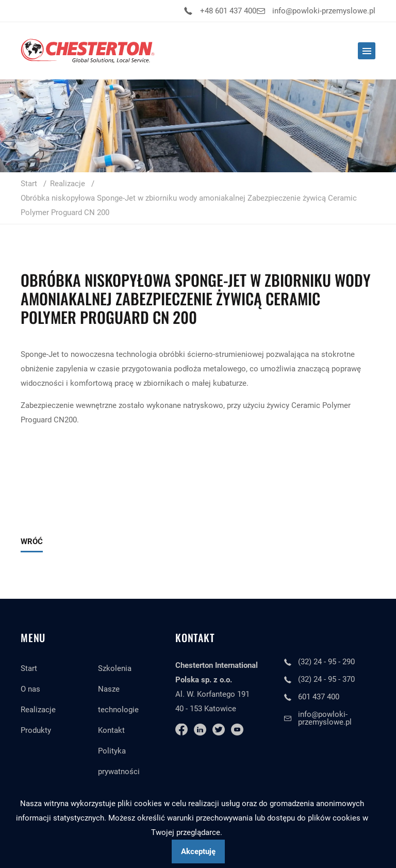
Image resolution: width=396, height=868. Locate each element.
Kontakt (111, 730)
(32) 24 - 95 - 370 (326, 679)
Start (29, 668)
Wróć (32, 542)
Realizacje (38, 710)
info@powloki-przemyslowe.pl (324, 11)
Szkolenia (115, 668)
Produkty (36, 730)
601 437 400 (319, 697)
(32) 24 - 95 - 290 (326, 662)
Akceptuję (198, 851)
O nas (30, 689)
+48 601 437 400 (228, 11)
